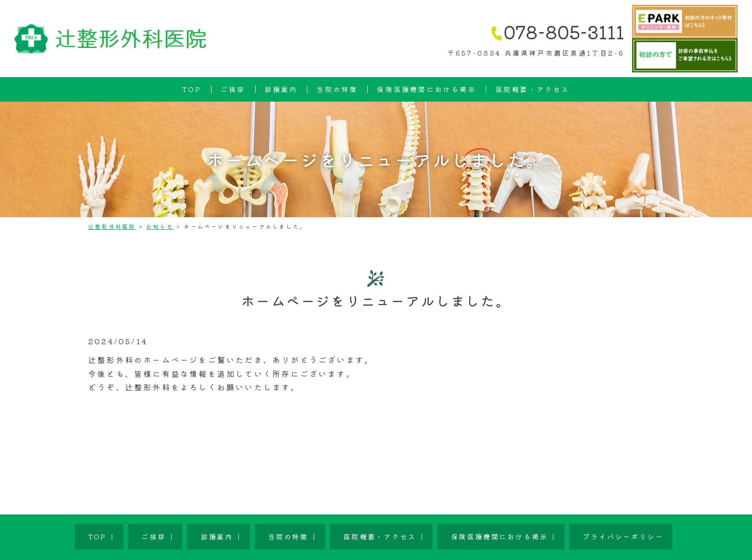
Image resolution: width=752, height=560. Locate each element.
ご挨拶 (233, 89)
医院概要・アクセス (533, 89)
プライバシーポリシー (549, 530)
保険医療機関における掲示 (426, 89)
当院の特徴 (337, 89)
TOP (192, 89)
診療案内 (281, 89)
